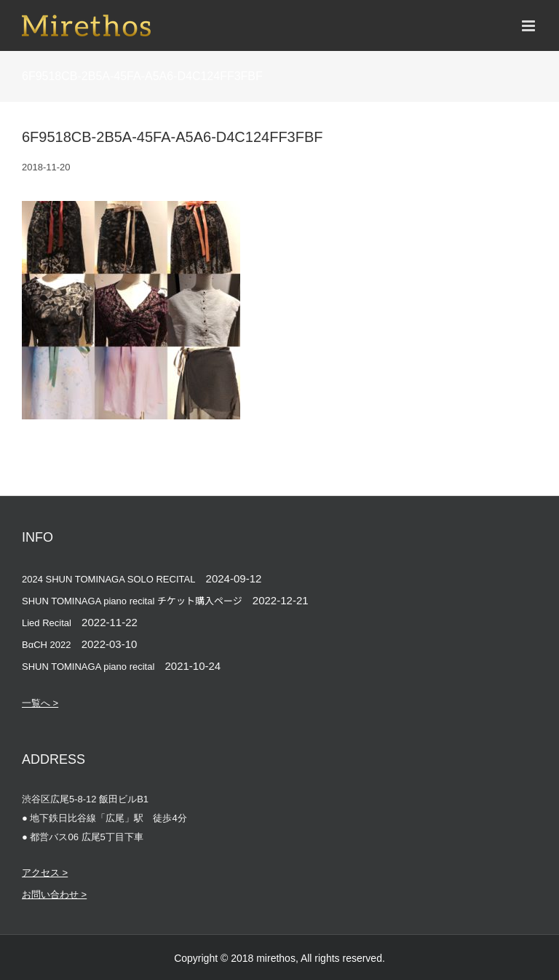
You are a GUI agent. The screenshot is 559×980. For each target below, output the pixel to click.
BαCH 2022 (47, 645)
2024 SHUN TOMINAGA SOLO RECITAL (108, 579)
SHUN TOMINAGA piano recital (88, 667)
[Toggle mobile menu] (530, 26)
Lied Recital (47, 623)
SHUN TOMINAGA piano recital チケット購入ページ (132, 601)
